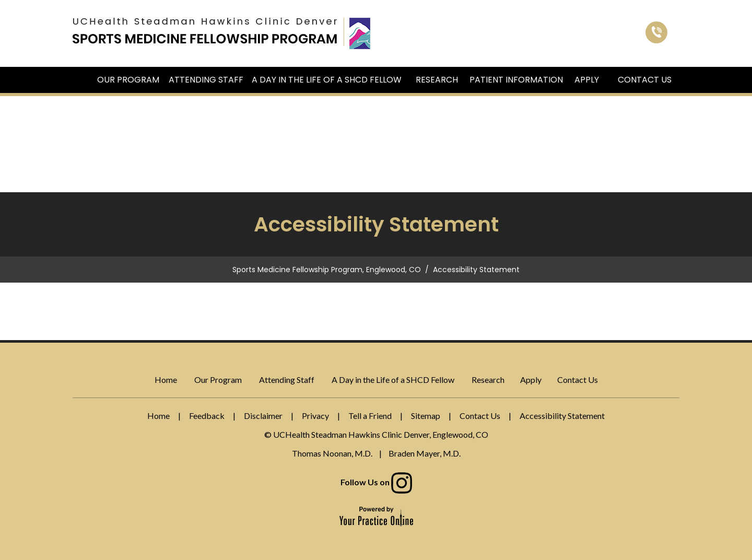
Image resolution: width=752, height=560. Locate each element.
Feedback (207, 416)
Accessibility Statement (562, 416)
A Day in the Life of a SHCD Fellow (327, 80)
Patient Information (516, 80)
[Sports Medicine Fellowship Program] (205, 30)
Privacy (315, 416)
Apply (587, 80)
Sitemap (426, 416)
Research (437, 80)
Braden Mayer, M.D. (425, 453)
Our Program (128, 80)
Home (81, 80)
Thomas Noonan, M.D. (332, 453)
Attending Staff (206, 80)
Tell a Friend (370, 416)
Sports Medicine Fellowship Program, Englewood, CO (327, 270)
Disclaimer (263, 416)
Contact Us (645, 80)
